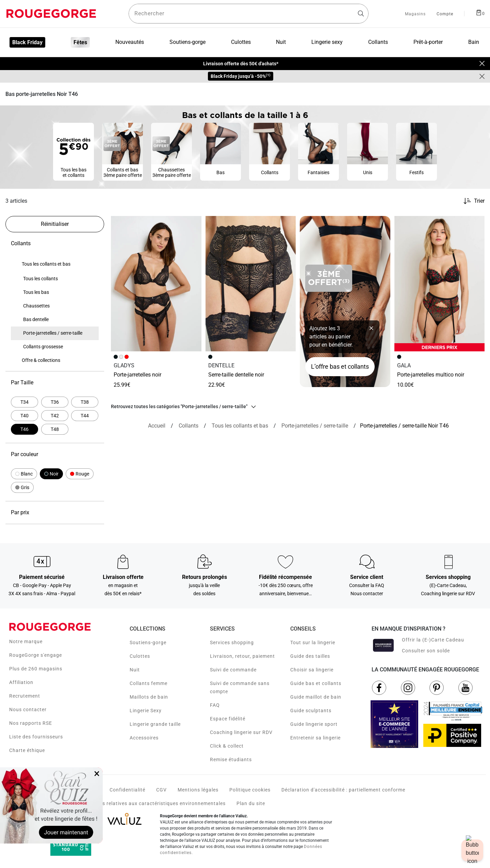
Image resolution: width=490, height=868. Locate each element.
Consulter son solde (426, 651)
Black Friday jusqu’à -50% (241, 76)
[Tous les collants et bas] (240, 426)
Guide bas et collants (316, 683)
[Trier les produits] (471, 201)
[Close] (482, 64)
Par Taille (55, 383)
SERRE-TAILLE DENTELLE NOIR (236, 375)
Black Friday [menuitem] (27, 42)
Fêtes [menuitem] (80, 42)
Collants (55, 244)
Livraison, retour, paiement (242, 656)
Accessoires (144, 738)
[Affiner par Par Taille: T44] (85, 416)
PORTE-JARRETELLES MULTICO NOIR (431, 375)
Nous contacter (28, 710)
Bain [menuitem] (474, 42)
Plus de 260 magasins (36, 669)
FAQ (215, 705)
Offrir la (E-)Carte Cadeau (433, 640)
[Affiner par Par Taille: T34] (24, 402)
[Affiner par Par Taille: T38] (85, 402)
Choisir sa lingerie (312, 670)
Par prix (55, 513)
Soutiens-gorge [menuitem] (187, 42)
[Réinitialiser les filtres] (55, 224)
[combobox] (249, 14)
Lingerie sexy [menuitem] (327, 42)
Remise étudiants (231, 759)
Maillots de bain (149, 697)
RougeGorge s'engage (36, 655)
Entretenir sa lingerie (315, 738)
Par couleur (55, 454)
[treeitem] (46, 264)
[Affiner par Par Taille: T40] (24, 416)
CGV (161, 790)
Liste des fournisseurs (36, 737)
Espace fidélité (228, 719)
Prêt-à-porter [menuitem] (428, 42)
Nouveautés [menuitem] (130, 42)
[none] (55, 264)
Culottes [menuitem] (241, 42)
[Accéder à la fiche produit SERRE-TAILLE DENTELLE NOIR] (251, 284)
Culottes (140, 656)
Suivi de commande (233, 670)
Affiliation (21, 682)
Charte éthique (27, 750)
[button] (24, 474)
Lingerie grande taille (155, 724)
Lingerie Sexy (146, 711)
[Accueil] (157, 426)
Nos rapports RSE (31, 723)
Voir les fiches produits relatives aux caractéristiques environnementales (137, 803)
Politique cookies (250, 790)
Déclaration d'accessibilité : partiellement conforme (343, 790)
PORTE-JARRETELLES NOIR (137, 375)
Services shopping (232, 642)
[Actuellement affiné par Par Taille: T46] (24, 429)
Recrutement (25, 696)
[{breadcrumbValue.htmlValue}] (315, 426)
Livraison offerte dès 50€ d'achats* (241, 64)
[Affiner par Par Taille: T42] (55, 416)
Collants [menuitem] (378, 42)
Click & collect (227, 746)
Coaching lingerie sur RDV (241, 732)
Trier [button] (479, 201)
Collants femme (149, 683)
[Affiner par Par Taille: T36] (55, 402)
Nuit (135, 670)
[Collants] (189, 426)
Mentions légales (198, 790)
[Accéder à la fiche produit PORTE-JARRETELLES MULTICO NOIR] (440, 284)
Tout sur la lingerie (313, 642)
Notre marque (26, 641)
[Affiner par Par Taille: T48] (55, 429)
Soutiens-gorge (148, 642)
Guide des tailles (310, 656)
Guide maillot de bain (316, 697)
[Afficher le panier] (480, 12)
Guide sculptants (311, 711)
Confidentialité (127, 790)
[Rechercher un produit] (249, 14)
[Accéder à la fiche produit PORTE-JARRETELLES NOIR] (156, 284)
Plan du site (251, 803)
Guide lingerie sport (314, 724)
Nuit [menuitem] (281, 42)
